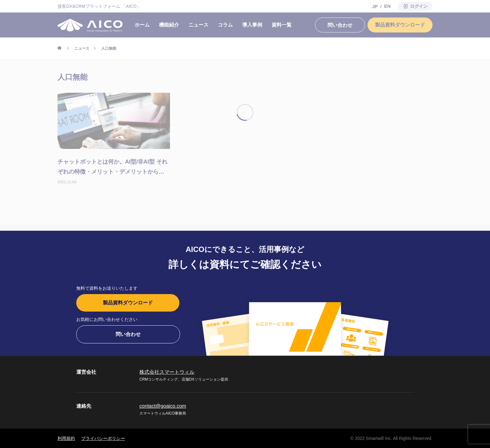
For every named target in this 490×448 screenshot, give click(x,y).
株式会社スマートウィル (167, 372)
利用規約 (66, 438)
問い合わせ (128, 334)
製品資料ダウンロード (128, 303)
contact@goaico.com (163, 406)
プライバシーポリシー (103, 438)
